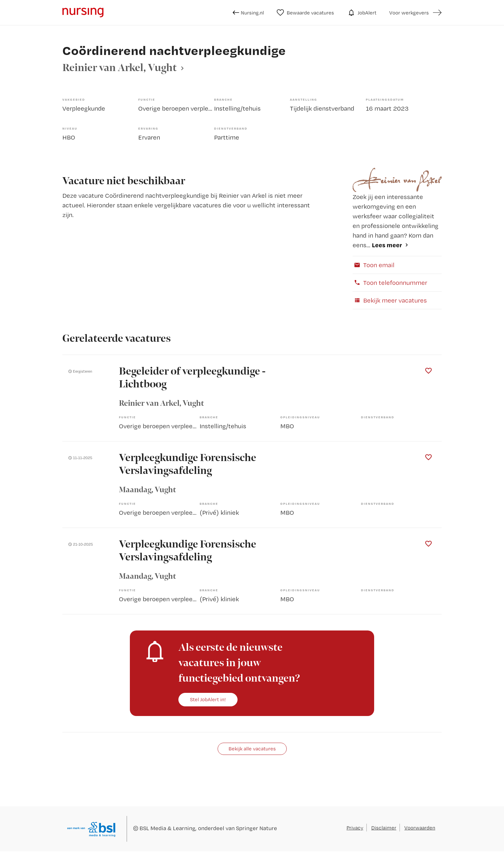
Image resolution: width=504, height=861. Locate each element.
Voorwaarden (420, 828)
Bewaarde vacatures (306, 13)
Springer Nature (256, 828)
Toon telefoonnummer (390, 282)
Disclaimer (384, 828)
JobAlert (362, 13)
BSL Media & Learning (167, 828)
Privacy (355, 828)
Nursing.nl (248, 13)
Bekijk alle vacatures (252, 748)
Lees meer (387, 245)
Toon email (373, 265)
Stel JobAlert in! (208, 699)
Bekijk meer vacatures (390, 300)
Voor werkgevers (409, 13)
